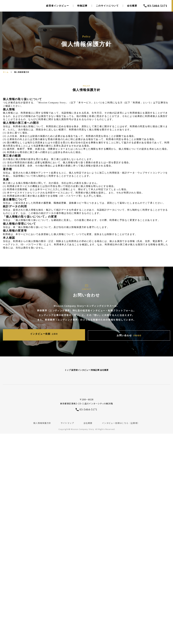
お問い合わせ (112, 334)
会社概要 (132, 6)
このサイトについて (107, 6)
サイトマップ (67, 420)
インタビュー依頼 (61, 334)
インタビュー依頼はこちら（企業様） (121, 420)
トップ (37, 366)
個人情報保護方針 (42, 420)
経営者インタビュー (58, 6)
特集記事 (82, 6)
